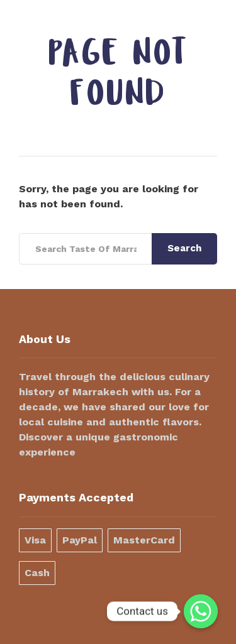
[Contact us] (201, 611)
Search (184, 248)
